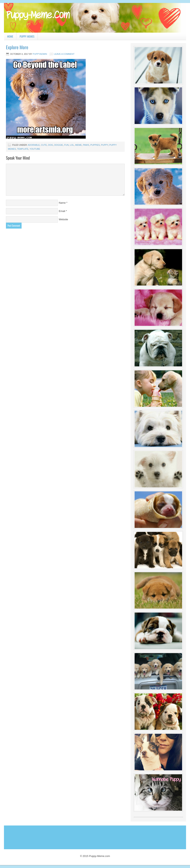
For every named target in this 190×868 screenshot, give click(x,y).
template (23, 149)
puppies (95, 145)
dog (51, 145)
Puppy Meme (95, 18)
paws (86, 145)
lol (72, 145)
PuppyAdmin (40, 54)
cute (44, 145)
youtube (35, 149)
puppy (104, 145)
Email (62, 211)
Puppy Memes (27, 36)
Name (62, 203)
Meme (78, 145)
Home (10, 36)
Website (63, 219)
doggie (59, 145)
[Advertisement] (77, 836)
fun (66, 145)
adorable (34, 145)
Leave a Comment (64, 54)
